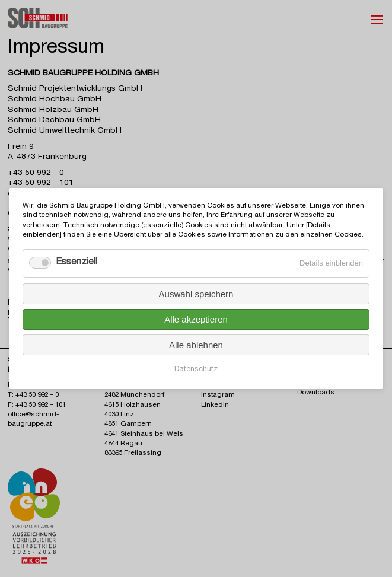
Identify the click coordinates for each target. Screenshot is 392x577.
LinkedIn (215, 405)
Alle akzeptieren (196, 319)
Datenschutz (196, 370)
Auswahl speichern (196, 294)
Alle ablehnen (196, 345)
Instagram (218, 395)
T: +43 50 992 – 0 (33, 395)
